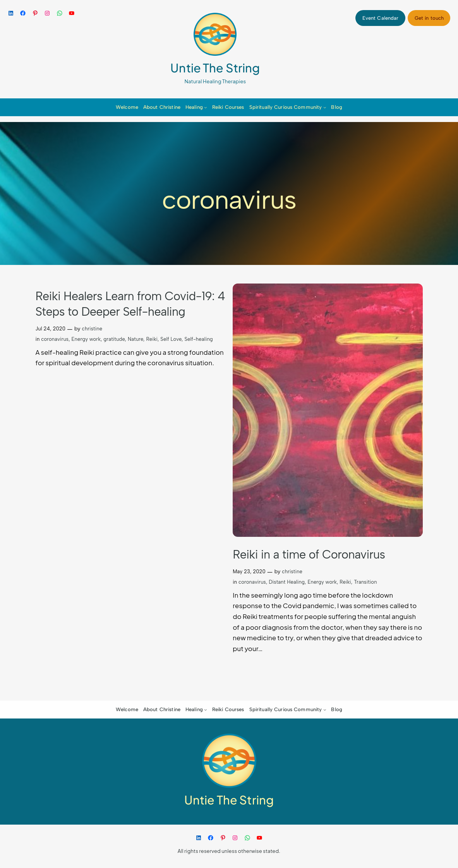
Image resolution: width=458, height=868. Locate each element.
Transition (365, 582)
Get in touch (429, 18)
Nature (136, 339)
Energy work (86, 339)
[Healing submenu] (206, 107)
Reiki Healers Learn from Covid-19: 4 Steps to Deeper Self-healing (130, 304)
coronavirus (55, 339)
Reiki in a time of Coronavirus (309, 554)
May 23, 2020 (249, 572)
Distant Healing (287, 582)
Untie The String (215, 68)
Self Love (171, 339)
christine (92, 329)
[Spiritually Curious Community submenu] (325, 107)
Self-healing (198, 339)
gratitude (114, 339)
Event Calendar (381, 18)
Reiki (152, 339)
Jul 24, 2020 (51, 329)
